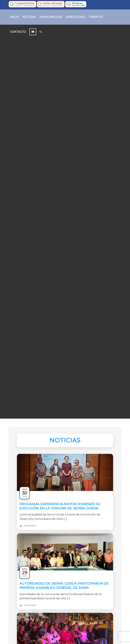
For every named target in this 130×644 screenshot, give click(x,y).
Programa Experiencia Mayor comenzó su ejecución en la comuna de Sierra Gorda (60, 506)
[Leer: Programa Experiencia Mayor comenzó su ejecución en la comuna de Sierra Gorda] (65, 490)
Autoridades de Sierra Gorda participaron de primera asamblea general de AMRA (64, 586)
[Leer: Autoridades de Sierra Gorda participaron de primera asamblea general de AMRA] (65, 570)
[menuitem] (15, 17)
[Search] (41, 32)
